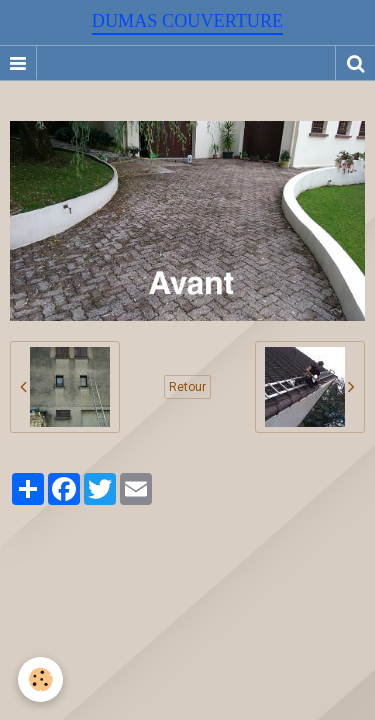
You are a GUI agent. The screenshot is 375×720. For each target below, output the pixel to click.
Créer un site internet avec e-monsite (185, 558)
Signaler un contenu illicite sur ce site (190, 588)
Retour (187, 387)
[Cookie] (40, 679)
